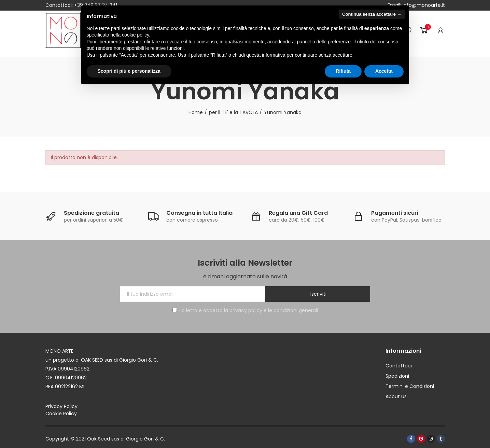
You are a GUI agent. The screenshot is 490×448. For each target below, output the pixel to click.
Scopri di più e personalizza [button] (129, 71)
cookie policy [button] (135, 35)
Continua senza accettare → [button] (372, 14)
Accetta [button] (384, 71)
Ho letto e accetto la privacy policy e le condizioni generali (245, 310)
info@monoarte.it (423, 5)
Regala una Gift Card (298, 213)
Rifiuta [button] (343, 71)
